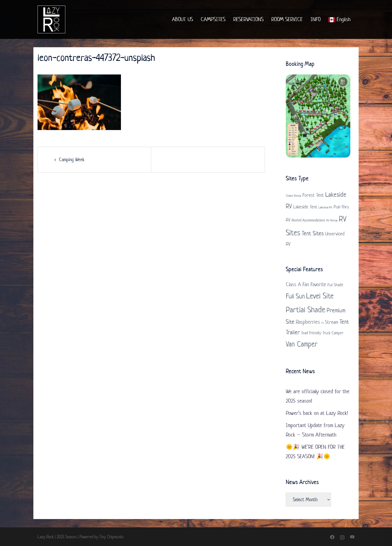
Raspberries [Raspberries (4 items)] (308, 322)
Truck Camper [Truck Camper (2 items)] (333, 333)
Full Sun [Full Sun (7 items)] (295, 296)
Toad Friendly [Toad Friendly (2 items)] (311, 333)
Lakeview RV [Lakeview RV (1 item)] (325, 207)
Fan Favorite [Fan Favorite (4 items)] (314, 284)
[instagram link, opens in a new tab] (342, 537)
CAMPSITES (213, 19)
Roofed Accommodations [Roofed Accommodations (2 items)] (308, 220)
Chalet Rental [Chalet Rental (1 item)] (293, 196)
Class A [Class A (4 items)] (293, 284)
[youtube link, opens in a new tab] (352, 537)
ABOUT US (183, 19)
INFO (316, 19)
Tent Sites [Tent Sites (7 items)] (313, 233)
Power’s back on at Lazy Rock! (317, 413)
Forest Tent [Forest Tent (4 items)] (313, 195)
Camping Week (72, 159)
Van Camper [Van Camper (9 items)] (302, 344)
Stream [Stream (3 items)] (332, 322)
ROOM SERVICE (287, 19)
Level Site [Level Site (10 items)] (320, 296)
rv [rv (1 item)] (322, 323)
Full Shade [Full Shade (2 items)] (335, 285)
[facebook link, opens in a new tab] (332, 537)
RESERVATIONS (248, 19)
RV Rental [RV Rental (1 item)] (332, 220)
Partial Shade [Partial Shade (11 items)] (306, 310)
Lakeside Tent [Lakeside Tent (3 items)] (305, 207)
